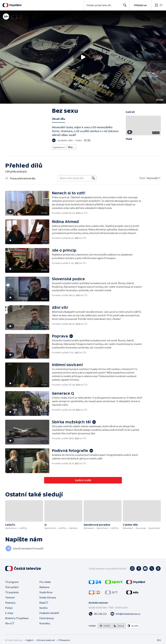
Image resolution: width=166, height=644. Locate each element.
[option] (105, 629)
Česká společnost (61, 151)
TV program (12, 586)
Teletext (10, 601)
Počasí (9, 612)
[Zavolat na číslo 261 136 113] (98, 617)
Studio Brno (46, 596)
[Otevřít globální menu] (159, 5)
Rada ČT (44, 606)
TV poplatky (12, 596)
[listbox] (119, 629)
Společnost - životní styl (89, 147)
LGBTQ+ (71, 147)
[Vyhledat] (93, 182)
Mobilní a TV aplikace (17, 622)
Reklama (44, 591)
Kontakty (45, 627)
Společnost (58, 147)
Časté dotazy (47, 622)
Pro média (45, 586)
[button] (83, 57)
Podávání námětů (49, 617)
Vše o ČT (10, 627)
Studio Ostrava (48, 601)
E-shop (9, 617)
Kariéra (43, 612)
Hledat (124, 6)
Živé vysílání (12, 591)
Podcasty (10, 606)
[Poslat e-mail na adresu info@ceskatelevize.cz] (125, 617)
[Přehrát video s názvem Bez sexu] (83, 57)
